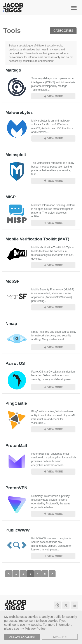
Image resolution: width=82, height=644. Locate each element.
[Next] (52, 574)
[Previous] (9, 574)
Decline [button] (60, 637)
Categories (63, 31)
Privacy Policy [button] (35, 629)
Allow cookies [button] (22, 637)
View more (53, 96)
